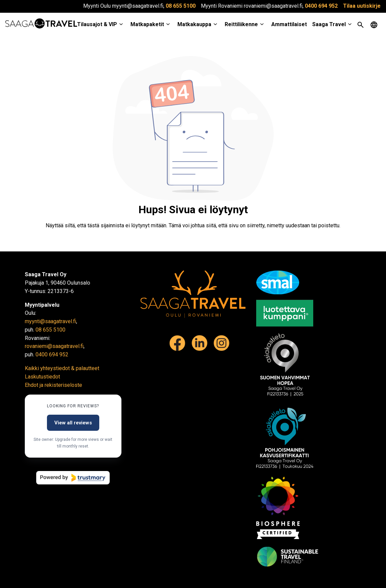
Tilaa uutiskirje (362, 6)
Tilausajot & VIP (97, 24)
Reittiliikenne (241, 24)
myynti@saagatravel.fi (50, 321)
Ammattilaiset (289, 24)
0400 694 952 (321, 6)
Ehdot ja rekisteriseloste (53, 385)
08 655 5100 (181, 6)
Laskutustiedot (42, 377)
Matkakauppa (194, 24)
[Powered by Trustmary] (73, 478)
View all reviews (73, 423)
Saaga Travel (329, 24)
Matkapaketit (147, 24)
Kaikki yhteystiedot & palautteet (62, 368)
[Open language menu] (374, 25)
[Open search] (361, 25)
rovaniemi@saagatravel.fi (54, 346)
